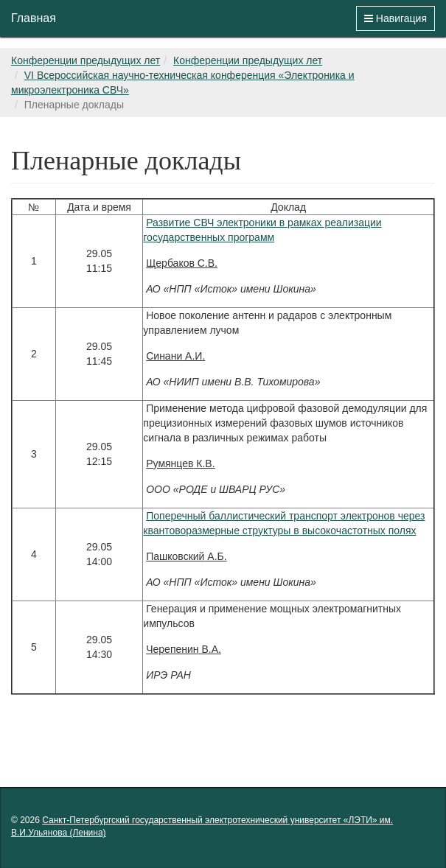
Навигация (396, 18)
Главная (34, 18)
